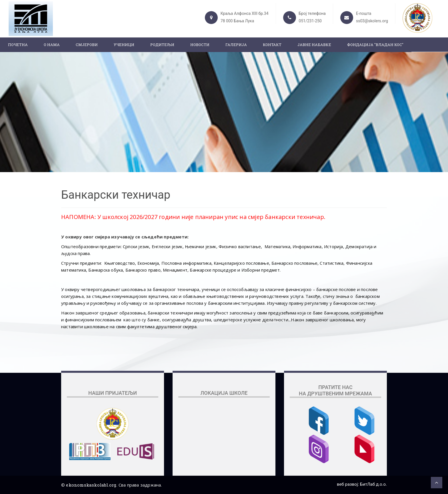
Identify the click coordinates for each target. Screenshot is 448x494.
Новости (200, 45)
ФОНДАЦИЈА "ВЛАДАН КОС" (375, 45)
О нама (52, 45)
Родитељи (162, 45)
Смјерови (87, 45)
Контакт (272, 45)
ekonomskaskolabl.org (91, 485)
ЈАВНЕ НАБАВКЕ (314, 45)
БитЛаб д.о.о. (373, 484)
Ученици (124, 45)
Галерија (236, 45)
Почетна (18, 45)
